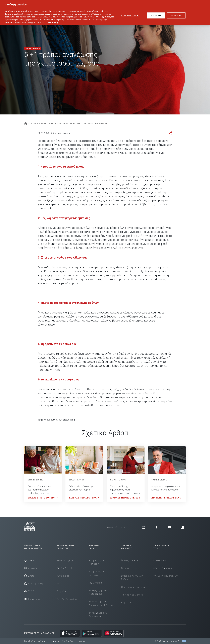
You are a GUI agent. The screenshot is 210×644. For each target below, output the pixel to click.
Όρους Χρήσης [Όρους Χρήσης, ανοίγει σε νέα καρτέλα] (52, 19)
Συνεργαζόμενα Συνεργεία (98, 615)
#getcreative (50, 420)
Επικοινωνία (160, 560)
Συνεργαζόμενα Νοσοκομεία (98, 592)
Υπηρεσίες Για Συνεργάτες (97, 573)
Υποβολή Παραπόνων (166, 576)
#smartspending (67, 420)
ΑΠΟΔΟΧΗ (156, 12)
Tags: (41, 420)
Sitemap (82, 641)
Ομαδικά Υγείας (66, 568)
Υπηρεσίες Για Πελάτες (97, 562)
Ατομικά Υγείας (66, 560)
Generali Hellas (129, 568)
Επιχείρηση (33, 599)
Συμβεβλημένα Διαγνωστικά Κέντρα (101, 603)
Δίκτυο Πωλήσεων (164, 568)
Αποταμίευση (34, 583)
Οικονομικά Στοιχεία (133, 587)
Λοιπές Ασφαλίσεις (68, 599)
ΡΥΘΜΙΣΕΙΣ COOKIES (130, 12)
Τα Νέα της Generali (133, 595)
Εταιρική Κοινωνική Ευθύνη (132, 578)
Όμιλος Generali (130, 560)
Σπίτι (29, 576)
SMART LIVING (36, 480)
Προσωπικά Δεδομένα (63, 641)
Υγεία (30, 560)
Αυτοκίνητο (33, 568)
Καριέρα (126, 603)
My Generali (95, 583)
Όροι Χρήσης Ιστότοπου (36, 641)
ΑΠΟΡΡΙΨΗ (176, 12)
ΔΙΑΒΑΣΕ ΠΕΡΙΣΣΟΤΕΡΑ (43, 498)
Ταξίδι (30, 591)
